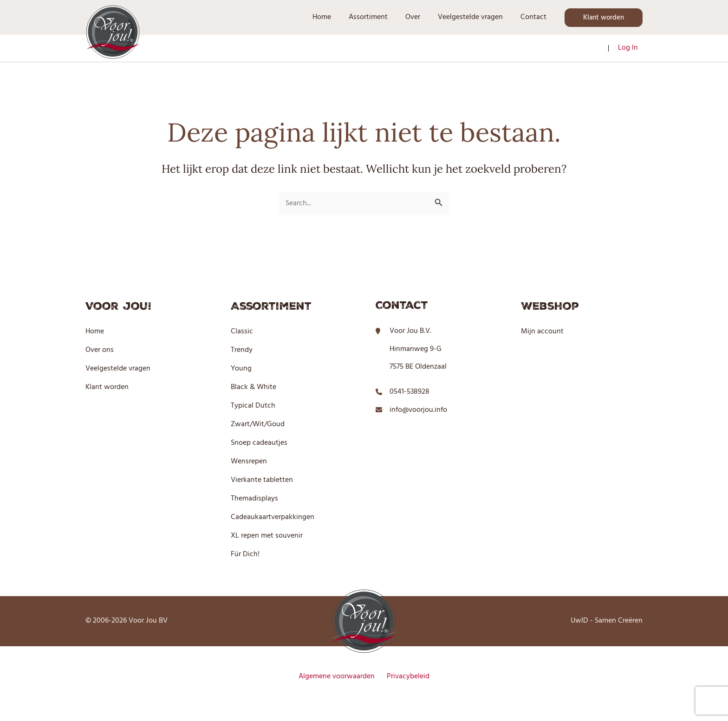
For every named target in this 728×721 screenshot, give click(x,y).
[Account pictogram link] (628, 48)
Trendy (242, 350)
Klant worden (107, 387)
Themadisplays (254, 499)
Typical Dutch (253, 406)
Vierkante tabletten (262, 480)
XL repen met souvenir (267, 536)
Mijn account (542, 331)
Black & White (253, 387)
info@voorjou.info (418, 410)
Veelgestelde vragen (118, 369)
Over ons (100, 350)
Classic (242, 331)
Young (241, 369)
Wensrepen (249, 461)
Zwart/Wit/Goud (258, 424)
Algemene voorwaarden (339, 676)
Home (95, 331)
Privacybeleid (406, 676)
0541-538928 (409, 392)
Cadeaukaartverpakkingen (273, 517)
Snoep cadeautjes (259, 443)
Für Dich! (245, 554)
